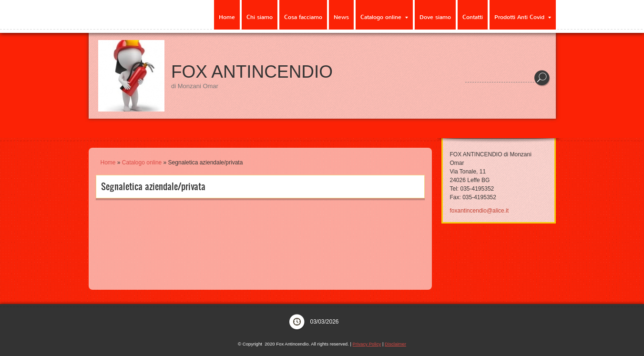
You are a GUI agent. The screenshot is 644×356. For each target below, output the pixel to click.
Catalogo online (384, 17)
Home (227, 17)
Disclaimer (395, 344)
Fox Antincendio (252, 72)
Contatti (473, 17)
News (341, 17)
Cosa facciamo (303, 17)
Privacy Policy (367, 344)
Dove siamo (435, 17)
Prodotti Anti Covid (523, 17)
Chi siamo (260, 17)
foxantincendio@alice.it (480, 211)
